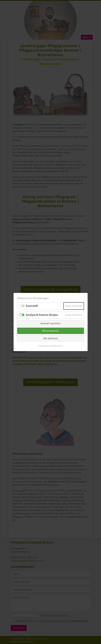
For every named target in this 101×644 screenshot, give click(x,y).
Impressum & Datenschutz (50, 346)
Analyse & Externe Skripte (42, 315)
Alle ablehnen (51, 338)
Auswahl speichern (51, 323)
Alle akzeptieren (51, 331)
